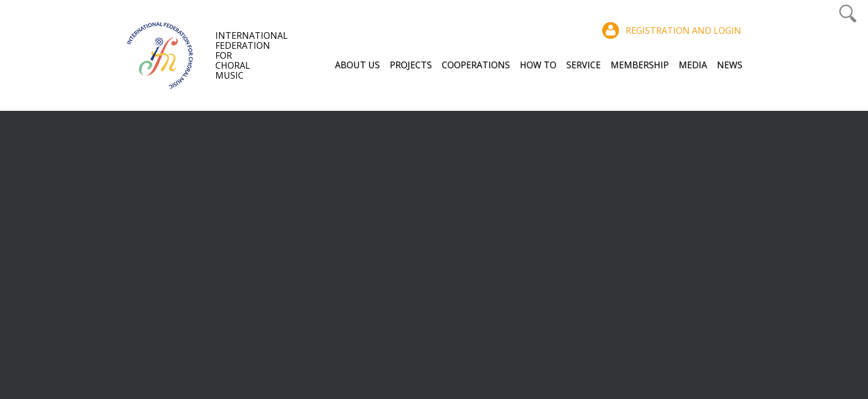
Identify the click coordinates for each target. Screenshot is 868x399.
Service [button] (583, 65)
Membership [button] (640, 65)
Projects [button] (411, 65)
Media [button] (693, 65)
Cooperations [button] (476, 65)
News (730, 65)
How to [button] (538, 65)
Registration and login (683, 30)
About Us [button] (357, 65)
